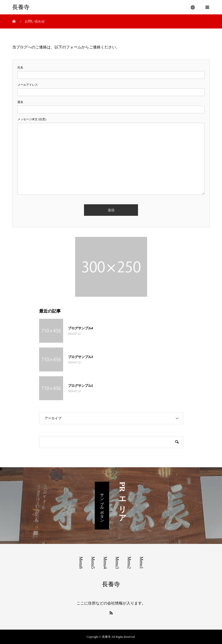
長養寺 (21, 7)
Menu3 (117, 563)
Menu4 (105, 563)
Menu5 (93, 563)
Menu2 (129, 563)
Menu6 (81, 563)
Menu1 (141, 563)
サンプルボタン (102, 506)
